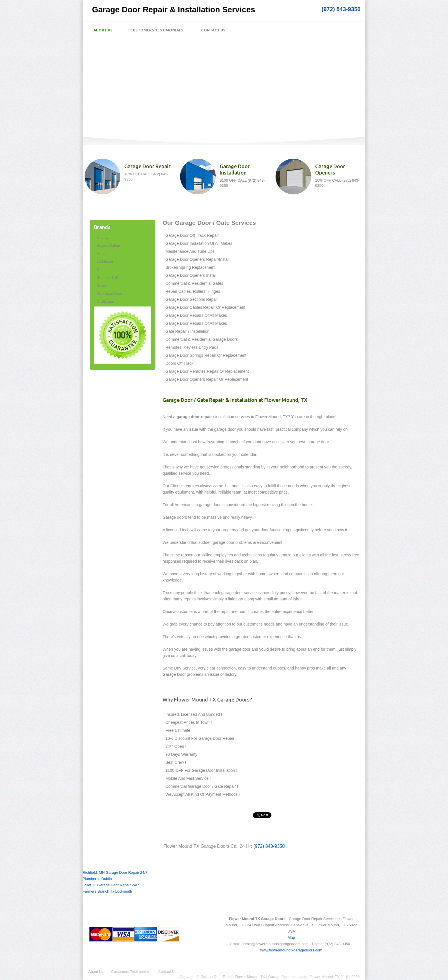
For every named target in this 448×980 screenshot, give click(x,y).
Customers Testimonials (157, 30)
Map (291, 938)
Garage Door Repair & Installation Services (174, 10)
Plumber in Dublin (97, 879)
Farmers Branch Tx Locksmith (107, 891)
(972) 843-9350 (341, 9)
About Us (103, 30)
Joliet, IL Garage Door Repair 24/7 (111, 885)
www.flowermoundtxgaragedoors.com (291, 950)
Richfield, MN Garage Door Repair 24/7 (115, 872)
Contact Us (213, 30)
